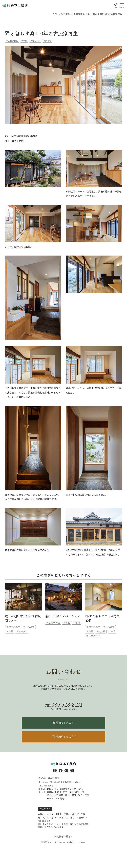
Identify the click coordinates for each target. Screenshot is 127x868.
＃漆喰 (112, 631)
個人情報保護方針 (63, 837)
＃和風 (10, 631)
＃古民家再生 (12, 40)
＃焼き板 (47, 40)
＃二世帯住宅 (93, 636)
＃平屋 (24, 40)
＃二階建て (29, 627)
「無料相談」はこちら (63, 723)
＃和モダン (35, 40)
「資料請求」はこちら (63, 737)
